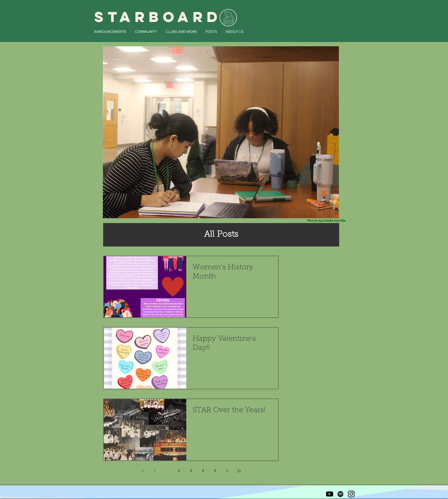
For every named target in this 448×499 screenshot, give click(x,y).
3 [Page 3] (191, 471)
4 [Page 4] (203, 471)
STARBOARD (158, 17)
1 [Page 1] (167, 471)
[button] (110, 32)
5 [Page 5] (215, 471)
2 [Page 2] (179, 471)
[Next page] (227, 471)
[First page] (143, 471)
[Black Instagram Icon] (351, 494)
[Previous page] (155, 471)
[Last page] (239, 471)
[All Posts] (221, 235)
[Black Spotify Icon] (340, 494)
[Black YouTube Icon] (330, 494)
